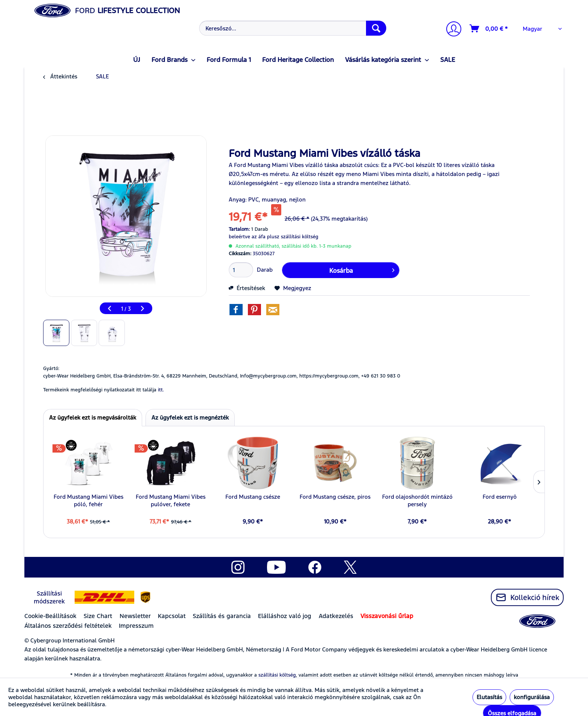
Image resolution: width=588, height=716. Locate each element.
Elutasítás (489, 697)
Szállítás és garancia (222, 616)
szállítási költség (277, 675)
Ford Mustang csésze (253, 497)
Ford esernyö (500, 497)
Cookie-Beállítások (50, 616)
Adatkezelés (336, 616)
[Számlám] (451, 30)
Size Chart (98, 616)
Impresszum (136, 626)
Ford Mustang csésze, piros (335, 497)
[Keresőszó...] (293, 28)
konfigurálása (532, 697)
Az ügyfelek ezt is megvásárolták (93, 417)
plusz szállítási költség (293, 237)
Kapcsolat (172, 616)
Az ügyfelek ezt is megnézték (190, 417)
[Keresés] (376, 28)
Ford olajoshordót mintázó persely (417, 500)
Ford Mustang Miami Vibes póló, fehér (88, 500)
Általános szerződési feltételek (68, 626)
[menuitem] (292, 28)
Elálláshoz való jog (285, 616)
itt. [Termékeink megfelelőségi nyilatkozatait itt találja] (161, 390)
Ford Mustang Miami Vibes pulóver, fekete (171, 500)
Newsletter (135, 616)
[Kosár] (489, 29)
